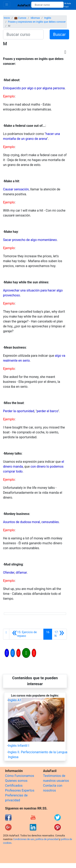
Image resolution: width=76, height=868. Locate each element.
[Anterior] (26, 634)
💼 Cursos (20, 18)
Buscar (59, 34)
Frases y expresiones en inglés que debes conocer (37, 22)
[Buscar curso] (47, 5)
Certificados (14, 786)
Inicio (7, 18)
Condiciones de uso (24, 839)
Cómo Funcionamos (20, 776)
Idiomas (35, 18)
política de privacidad (47, 839)
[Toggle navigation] (7, 4)
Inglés (48, 18)
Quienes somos (16, 781)
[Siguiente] (59, 634)
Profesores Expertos (20, 790)
